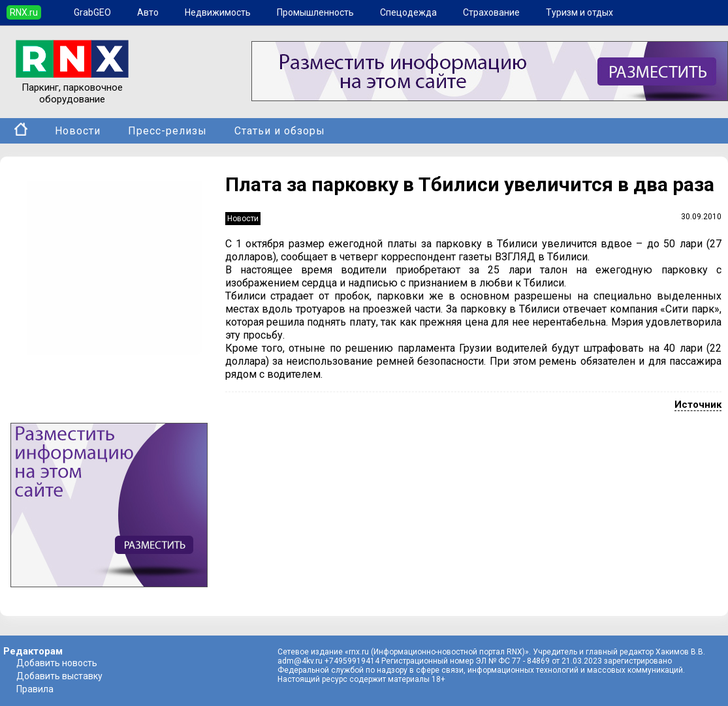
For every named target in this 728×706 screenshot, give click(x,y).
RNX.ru (24, 12)
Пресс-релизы (167, 131)
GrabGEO (92, 12)
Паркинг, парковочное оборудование (72, 87)
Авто (148, 12)
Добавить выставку (59, 676)
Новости (78, 131)
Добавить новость (57, 663)
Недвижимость (218, 12)
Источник (698, 405)
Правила (35, 689)
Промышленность (315, 12)
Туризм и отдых (579, 12)
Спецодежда (408, 12)
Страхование (491, 12)
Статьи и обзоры (280, 131)
